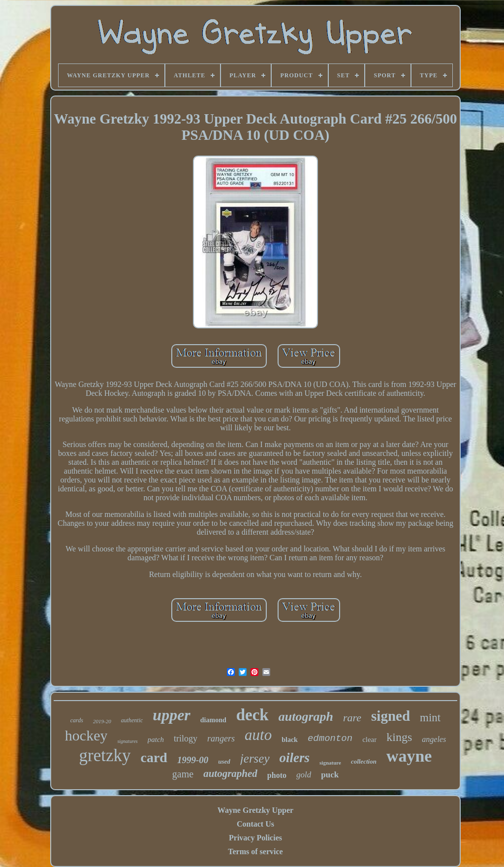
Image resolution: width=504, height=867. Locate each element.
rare (352, 718)
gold (304, 775)
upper (171, 715)
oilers (295, 758)
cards (77, 720)
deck (252, 715)
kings (399, 737)
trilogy (186, 739)
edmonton (330, 739)
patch (156, 739)
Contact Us (255, 824)
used (224, 761)
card (154, 757)
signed (391, 716)
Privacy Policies (255, 838)
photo (277, 775)
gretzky (105, 755)
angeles (434, 739)
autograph (306, 717)
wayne (409, 756)
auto (258, 735)
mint (430, 718)
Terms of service (255, 851)
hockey (86, 735)
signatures (127, 741)
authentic (132, 720)
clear (369, 739)
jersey (255, 758)
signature (330, 763)
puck (330, 775)
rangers (221, 739)
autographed (230, 773)
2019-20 (102, 721)
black (290, 740)
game (183, 774)
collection (364, 761)
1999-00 (193, 760)
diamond (213, 720)
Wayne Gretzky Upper (255, 810)
